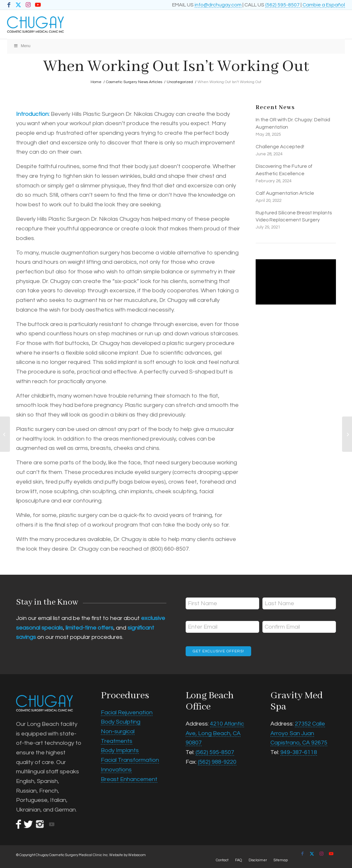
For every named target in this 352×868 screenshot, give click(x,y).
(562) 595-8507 (282, 5)
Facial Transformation (130, 760)
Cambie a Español (324, 5)
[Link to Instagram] (28, 5)
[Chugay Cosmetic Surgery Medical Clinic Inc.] (142, 24)
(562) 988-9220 (217, 762)
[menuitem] (222, 860)
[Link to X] (18, 5)
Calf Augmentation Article (285, 193)
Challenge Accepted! (280, 147)
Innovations (116, 770)
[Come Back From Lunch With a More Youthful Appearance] (347, 434)
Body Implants (120, 750)
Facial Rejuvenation (127, 713)
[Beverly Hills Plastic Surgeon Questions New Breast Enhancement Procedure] (5, 434)
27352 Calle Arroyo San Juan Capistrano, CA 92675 (299, 733)
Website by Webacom (128, 855)
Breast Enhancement (129, 779)
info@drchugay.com (218, 5)
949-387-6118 (299, 752)
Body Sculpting (121, 722)
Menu (22, 46)
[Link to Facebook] (9, 5)
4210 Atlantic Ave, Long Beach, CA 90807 (215, 733)
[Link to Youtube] (38, 5)
